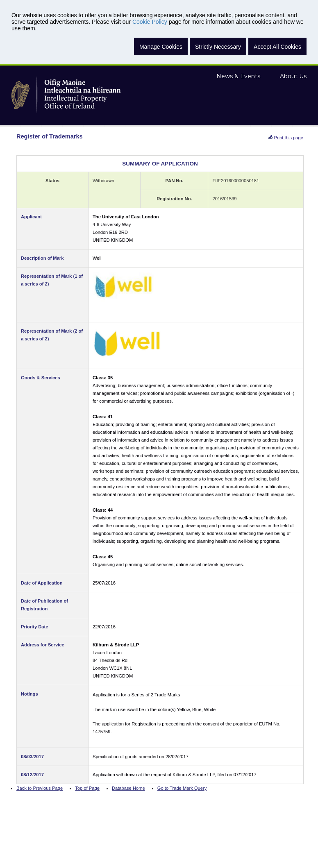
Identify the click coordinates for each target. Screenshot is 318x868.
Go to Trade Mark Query (182, 788)
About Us (293, 76)
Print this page (288, 138)
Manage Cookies (161, 47)
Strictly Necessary (218, 47)
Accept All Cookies (277, 47)
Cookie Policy (150, 22)
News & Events (238, 76)
